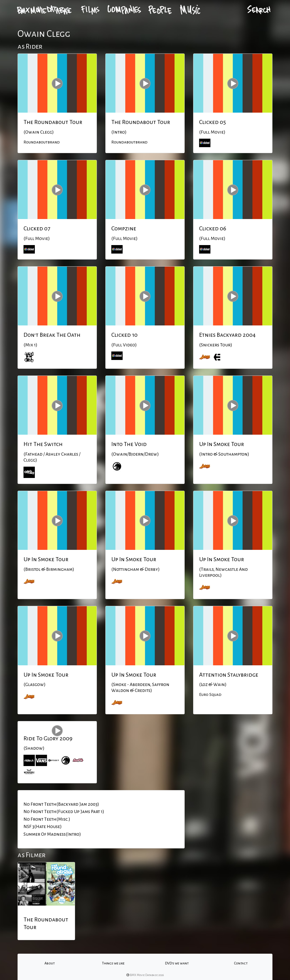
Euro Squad (210, 694)
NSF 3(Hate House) (43, 827)
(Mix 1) (30, 345)
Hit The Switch (43, 444)
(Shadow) (34, 748)
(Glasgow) (35, 685)
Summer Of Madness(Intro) (52, 834)
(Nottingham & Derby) (136, 569)
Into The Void (129, 444)
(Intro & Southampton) (224, 454)
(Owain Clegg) (39, 132)
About (50, 963)
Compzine (124, 228)
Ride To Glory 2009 (48, 738)
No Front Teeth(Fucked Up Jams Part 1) (64, 812)
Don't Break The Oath (52, 335)
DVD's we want (177, 963)
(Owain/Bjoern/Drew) (135, 454)
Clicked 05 (213, 122)
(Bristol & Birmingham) (49, 569)
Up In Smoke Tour (222, 444)
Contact (241, 963)
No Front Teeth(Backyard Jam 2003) (61, 804)
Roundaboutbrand (42, 142)
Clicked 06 (213, 228)
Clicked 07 (37, 228)
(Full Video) (124, 345)
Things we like (113, 963)
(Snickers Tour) (216, 345)
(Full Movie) (212, 132)
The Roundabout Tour (53, 122)
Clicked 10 (124, 335)
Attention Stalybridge (229, 675)
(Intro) (119, 132)
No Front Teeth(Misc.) (47, 819)
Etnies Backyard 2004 (227, 335)
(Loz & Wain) (213, 685)
